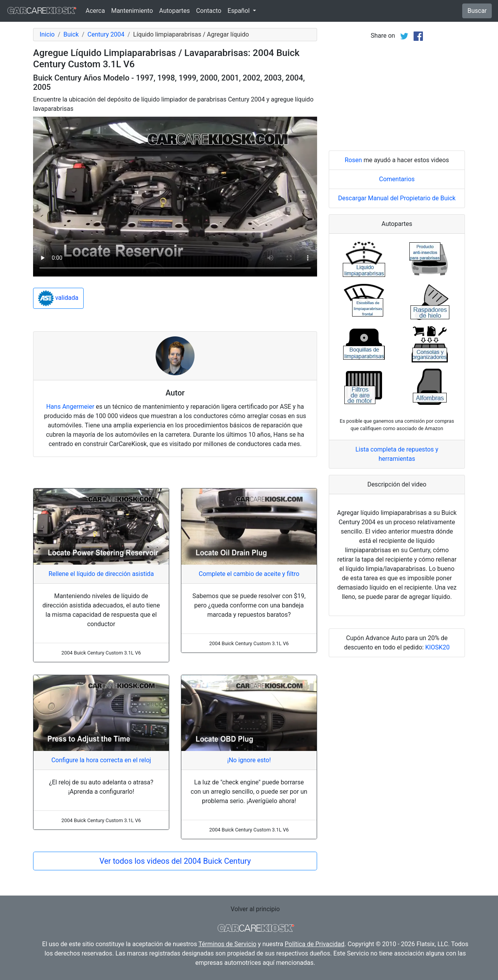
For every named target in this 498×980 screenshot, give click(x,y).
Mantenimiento (132, 11)
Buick (71, 34)
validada (58, 298)
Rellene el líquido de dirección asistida (101, 574)
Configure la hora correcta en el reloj (101, 760)
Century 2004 (106, 34)
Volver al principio (255, 909)
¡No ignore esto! (249, 760)
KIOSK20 (438, 647)
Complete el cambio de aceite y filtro (249, 574)
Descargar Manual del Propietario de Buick (397, 198)
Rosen (353, 160)
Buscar (477, 11)
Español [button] (239, 11)
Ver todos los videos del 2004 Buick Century (175, 861)
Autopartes (174, 11)
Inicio (47, 34)
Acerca (95, 11)
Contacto (209, 11)
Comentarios (397, 179)
